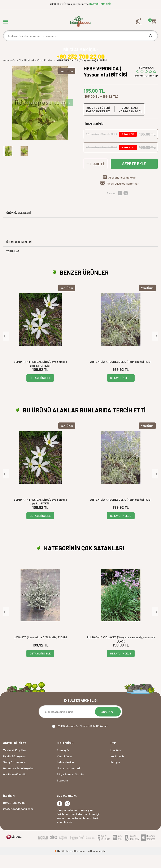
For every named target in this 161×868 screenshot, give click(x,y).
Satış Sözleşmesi (14, 775)
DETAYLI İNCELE (40, 391)
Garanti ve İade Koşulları (19, 781)
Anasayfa (9, 73)
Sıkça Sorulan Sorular (71, 787)
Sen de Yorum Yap (146, 88)
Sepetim (62, 793)
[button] (70, 116)
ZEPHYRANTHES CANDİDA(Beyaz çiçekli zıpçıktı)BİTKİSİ (40, 377)
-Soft (59, 864)
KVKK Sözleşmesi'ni (68, 739)
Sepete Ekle (134, 177)
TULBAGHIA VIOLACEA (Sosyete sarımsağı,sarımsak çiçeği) (121, 652)
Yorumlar (13, 264)
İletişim (115, 775)
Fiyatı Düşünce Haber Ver (123, 197)
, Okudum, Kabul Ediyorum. (80, 739)
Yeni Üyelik (117, 769)
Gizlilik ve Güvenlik (14, 787)
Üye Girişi (116, 763)
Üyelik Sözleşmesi (15, 769)
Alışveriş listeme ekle (122, 191)
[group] (40, 116)
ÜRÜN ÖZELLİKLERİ (18, 226)
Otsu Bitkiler (45, 73)
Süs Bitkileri (26, 73)
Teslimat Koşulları (15, 763)
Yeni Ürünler (64, 769)
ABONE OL (108, 725)
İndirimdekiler (66, 775)
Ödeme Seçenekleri (19, 255)
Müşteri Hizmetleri (68, 781)
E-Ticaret (69, 864)
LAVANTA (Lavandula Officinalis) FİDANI (40, 650)
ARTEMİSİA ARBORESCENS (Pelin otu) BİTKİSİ (121, 375)
